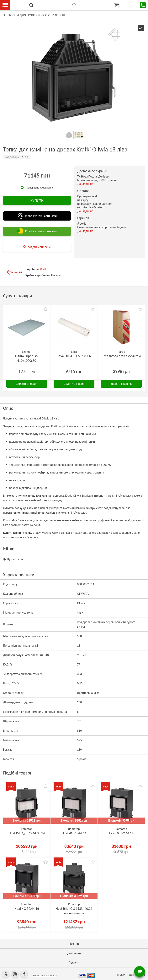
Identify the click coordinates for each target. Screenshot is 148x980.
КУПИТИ (37, 200)
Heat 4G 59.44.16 (27, 909)
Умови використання (45, 975)
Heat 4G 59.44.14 (121, 833)
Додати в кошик (27, 384)
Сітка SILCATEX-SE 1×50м (74, 356)
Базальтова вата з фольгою (121, 356)
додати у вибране (39, 247)
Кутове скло (15, 559)
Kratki (44, 269)
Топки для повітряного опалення (37, 15)
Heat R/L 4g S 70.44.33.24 (27, 833)
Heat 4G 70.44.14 (74, 833)
